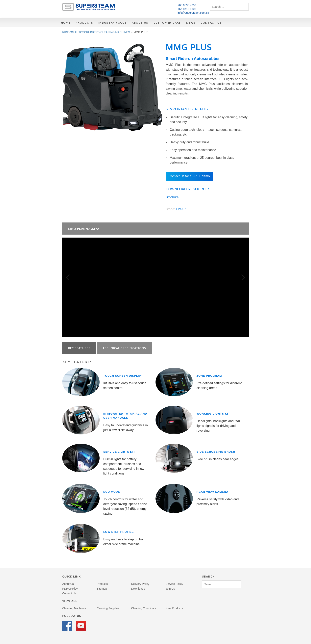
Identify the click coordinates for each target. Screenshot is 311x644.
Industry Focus (113, 23)
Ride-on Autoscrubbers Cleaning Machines (96, 32)
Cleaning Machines (74, 608)
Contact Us (211, 23)
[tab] (79, 348)
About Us (140, 23)
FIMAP (181, 209)
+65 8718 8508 (187, 9)
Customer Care (167, 23)
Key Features (79, 348)
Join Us (170, 589)
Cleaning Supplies (108, 608)
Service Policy (174, 584)
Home (66, 23)
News (191, 23)
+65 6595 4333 (187, 5)
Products (84, 23)
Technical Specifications (124, 348)
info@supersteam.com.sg (193, 13)
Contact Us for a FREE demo (189, 176)
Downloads (138, 589)
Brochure (172, 197)
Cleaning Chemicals (144, 608)
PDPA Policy (70, 589)
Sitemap (102, 589)
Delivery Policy (140, 584)
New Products (174, 608)
